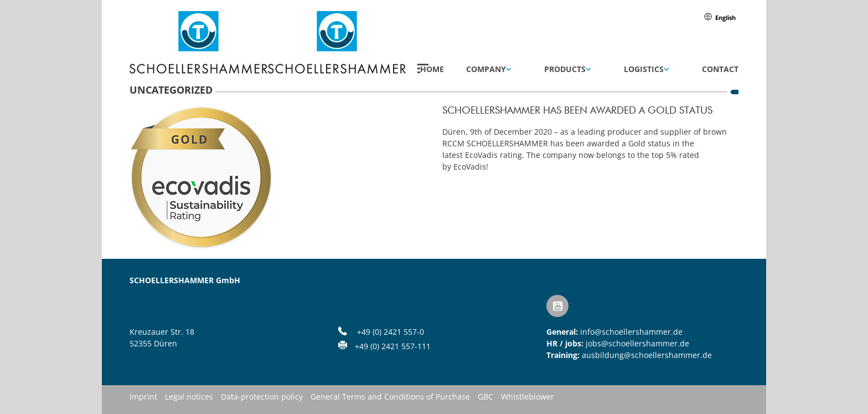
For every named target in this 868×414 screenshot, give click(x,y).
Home (432, 69)
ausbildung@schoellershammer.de (647, 355)
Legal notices (189, 397)
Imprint (143, 397)
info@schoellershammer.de (631, 332)
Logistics (644, 69)
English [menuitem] (725, 17)
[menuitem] (725, 17)
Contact (720, 69)
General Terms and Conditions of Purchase (390, 397)
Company (486, 69)
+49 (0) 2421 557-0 (391, 332)
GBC (485, 397)
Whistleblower (528, 397)
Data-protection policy (262, 397)
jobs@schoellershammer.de (637, 343)
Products (565, 69)
